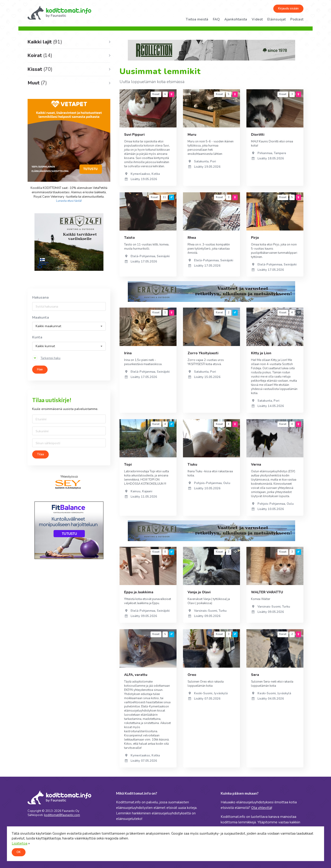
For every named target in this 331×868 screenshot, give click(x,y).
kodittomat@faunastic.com (62, 815)
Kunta (37, 337)
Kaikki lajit (45, 42)
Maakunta (41, 318)
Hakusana (40, 298)
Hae (40, 369)
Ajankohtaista (236, 19)
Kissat (40, 69)
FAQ (216, 19)
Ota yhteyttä (261, 808)
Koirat (40, 55)
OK (19, 852)
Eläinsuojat (277, 19)
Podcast (297, 19)
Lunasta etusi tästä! (69, 201)
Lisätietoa (20, 843)
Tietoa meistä (197, 19)
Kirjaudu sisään (288, 9)
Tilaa (40, 454)
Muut (37, 83)
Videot (257, 19)
